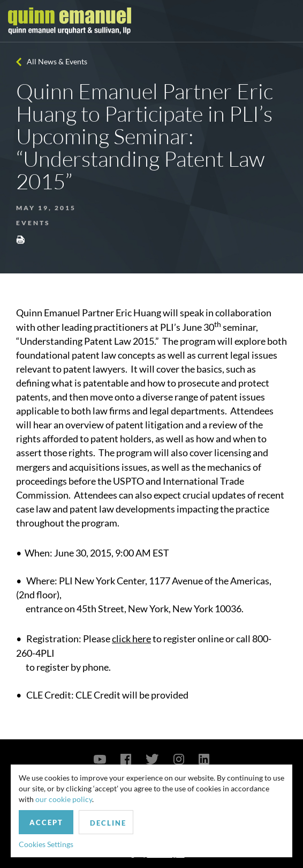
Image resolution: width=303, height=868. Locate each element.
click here (131, 639)
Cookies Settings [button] (46, 844)
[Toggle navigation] (285, 21)
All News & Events (57, 61)
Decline (108, 823)
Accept (46, 822)
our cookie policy (64, 799)
